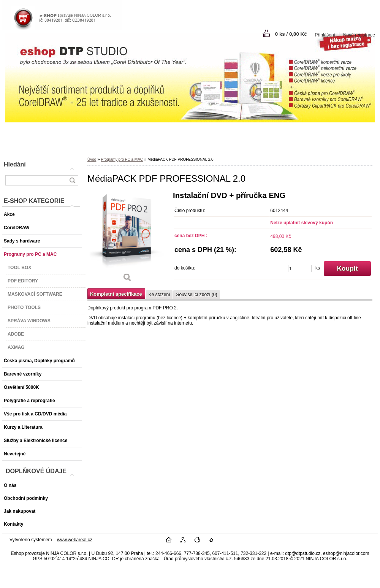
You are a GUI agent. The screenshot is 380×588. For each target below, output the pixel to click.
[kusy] (300, 269)
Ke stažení (159, 295)
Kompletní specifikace (116, 294)
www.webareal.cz (75, 540)
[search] (72, 180)
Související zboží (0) (196, 295)
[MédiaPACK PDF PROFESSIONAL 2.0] (127, 239)
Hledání (15, 164)
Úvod (92, 159)
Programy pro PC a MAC (122, 159)
